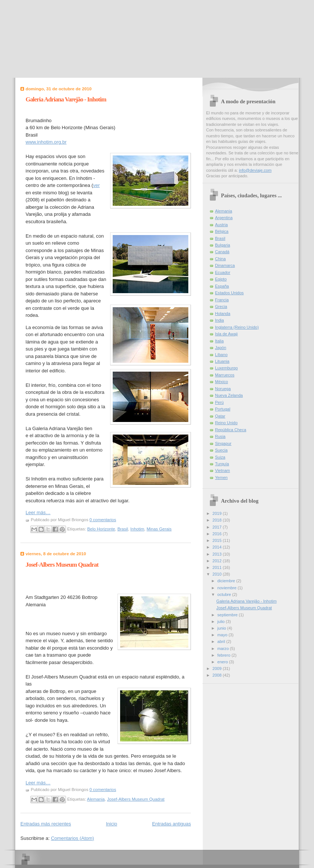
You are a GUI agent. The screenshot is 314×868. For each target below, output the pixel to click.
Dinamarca (225, 265)
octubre (225, 594)
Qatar (220, 416)
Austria (221, 225)
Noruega (223, 389)
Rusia (220, 436)
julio (222, 621)
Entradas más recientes (46, 824)
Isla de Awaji (226, 334)
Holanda (223, 314)
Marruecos (225, 375)
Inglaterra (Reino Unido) (237, 327)
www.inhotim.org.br (46, 142)
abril (222, 641)
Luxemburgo (226, 368)
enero (223, 662)
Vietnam (222, 470)
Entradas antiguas (171, 824)
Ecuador (223, 272)
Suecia (221, 450)
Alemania (96, 799)
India (219, 320)
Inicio (112, 824)
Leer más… (38, 512)
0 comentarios (103, 520)
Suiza (220, 457)
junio (222, 628)
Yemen (221, 477)
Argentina (224, 218)
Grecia (221, 306)
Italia (219, 341)
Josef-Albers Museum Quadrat (62, 565)
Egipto (221, 279)
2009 (218, 668)
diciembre (227, 581)
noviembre (227, 588)
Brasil (123, 529)
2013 (218, 554)
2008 (218, 675)
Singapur (223, 443)
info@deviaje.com (255, 170)
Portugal (223, 409)
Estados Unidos (229, 293)
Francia (222, 300)
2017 (218, 527)
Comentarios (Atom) (72, 838)
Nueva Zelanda (229, 395)
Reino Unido (226, 423)
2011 (218, 567)
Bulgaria (223, 245)
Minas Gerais (159, 529)
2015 (218, 540)
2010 (218, 574)
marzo (224, 649)
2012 (218, 561)
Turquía (222, 464)
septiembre (228, 615)
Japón (221, 348)
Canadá (222, 252)
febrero (224, 655)
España (222, 286)
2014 (218, 547)
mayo (223, 635)
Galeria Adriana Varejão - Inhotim (66, 99)
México (222, 382)
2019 (218, 513)
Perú (219, 402)
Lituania (222, 361)
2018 (218, 520)
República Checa (231, 430)
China (220, 259)
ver (96, 185)
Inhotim (138, 529)
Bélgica (222, 231)
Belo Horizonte (101, 529)
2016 (218, 534)
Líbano (221, 355)
